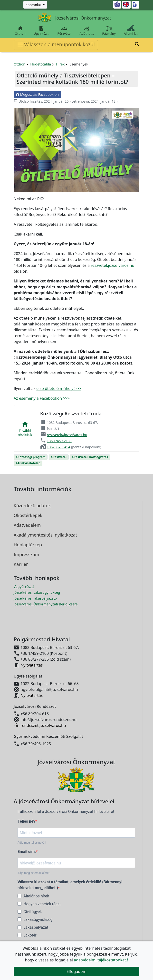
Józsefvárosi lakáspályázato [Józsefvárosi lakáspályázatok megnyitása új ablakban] (35, 598)
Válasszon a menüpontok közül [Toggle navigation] (56, 45)
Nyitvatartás (32, 665)
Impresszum (26, 554)
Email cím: (27, 852)
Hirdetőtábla (41, 64)
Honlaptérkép (28, 545)
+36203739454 (58, 447)
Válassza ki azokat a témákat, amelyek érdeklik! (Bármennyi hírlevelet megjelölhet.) (70, 885)
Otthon (20, 31)
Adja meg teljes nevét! (32, 843)
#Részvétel (59, 457)
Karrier (21, 564)
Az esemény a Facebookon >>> (42, 398)
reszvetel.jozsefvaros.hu (112, 265)
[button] (137, 45)
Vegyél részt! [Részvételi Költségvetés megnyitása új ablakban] (24, 587)
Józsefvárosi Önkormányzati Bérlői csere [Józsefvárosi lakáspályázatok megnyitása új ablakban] (46, 604)
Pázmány (109, 31)
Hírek (60, 64)
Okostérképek (28, 515)
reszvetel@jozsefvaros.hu (67, 435)
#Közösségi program (31, 457)
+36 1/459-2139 (59, 441)
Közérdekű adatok (32, 506)
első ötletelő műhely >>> (59, 388)
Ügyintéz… (41, 31)
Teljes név (26, 821)
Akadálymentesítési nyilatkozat (45, 535)
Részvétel (64, 31)
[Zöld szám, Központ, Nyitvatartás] (35, 5)
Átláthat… (87, 31)
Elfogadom (76, 971)
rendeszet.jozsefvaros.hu (43, 725)
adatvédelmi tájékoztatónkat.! (101, 960)
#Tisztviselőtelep (28, 463)
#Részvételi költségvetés (90, 457)
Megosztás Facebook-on (37, 94)
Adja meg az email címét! (34, 873)
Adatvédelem (27, 525)
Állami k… (131, 31)
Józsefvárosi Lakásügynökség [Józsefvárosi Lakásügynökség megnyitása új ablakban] (37, 592)
